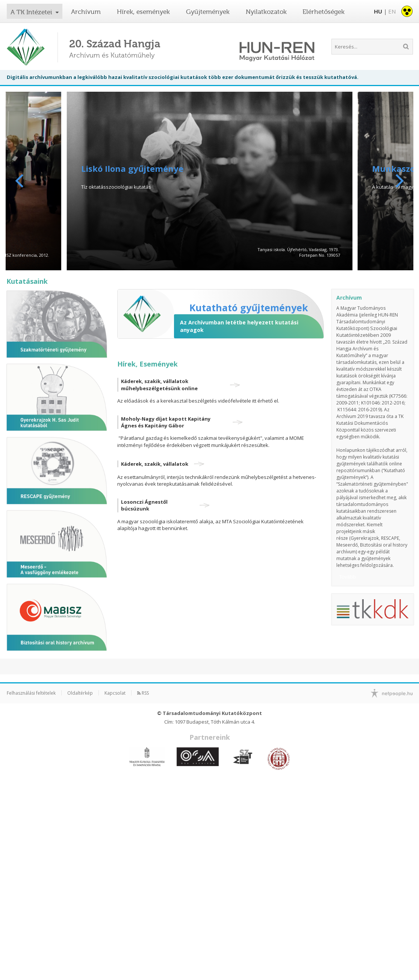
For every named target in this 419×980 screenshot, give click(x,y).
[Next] (398, 181)
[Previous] (21, 181)
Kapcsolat (115, 693)
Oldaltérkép (80, 693)
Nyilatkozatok (266, 12)
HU (378, 11)
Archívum (86, 12)
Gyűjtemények (208, 12)
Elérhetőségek (324, 12)
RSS (143, 693)
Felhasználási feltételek (31, 693)
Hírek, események (143, 12)
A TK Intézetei (32, 12)
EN (392, 11)
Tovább (347, 577)
